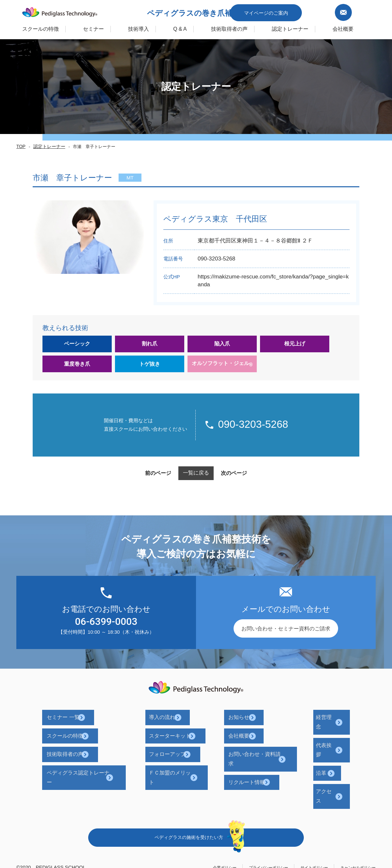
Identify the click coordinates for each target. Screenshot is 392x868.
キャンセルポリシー (354, 820)
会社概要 (243, 733)
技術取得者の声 (246, 27)
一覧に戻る (196, 479)
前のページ (144, 479)
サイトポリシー (302, 820)
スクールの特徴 (24, 27)
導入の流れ (174, 720)
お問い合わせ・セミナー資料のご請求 (286, 634)
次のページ (248, 479)
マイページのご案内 (298, 11)
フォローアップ (179, 745)
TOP (20, 147)
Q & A (189, 27)
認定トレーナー (315, 27)
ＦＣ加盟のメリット (184, 757)
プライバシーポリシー (248, 820)
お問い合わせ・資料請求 (261, 745)
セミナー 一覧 (81, 720)
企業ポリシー (196, 820)
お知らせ (243, 720)
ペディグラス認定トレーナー (99, 757)
